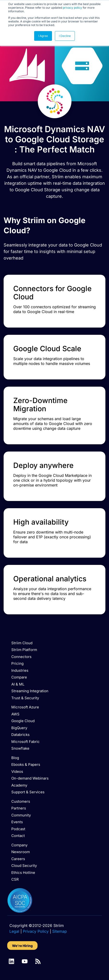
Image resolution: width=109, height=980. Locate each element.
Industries (20, 670)
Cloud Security (24, 866)
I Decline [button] (65, 36)
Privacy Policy (36, 931)
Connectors (21, 657)
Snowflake (20, 748)
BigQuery (19, 728)
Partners (19, 808)
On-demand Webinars (30, 778)
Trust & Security (25, 698)
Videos (17, 771)
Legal (14, 931)
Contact (18, 836)
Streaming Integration (30, 691)
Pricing (17, 663)
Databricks (20, 735)
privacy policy (72, 8)
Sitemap (60, 931)
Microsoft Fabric (26, 742)
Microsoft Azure (25, 707)
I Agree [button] (43, 36)
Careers (18, 859)
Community (21, 815)
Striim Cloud (22, 643)
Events (17, 822)
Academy (19, 785)
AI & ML (18, 684)
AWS (15, 714)
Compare (19, 677)
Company (19, 845)
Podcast (18, 829)
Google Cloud (23, 721)
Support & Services (28, 792)
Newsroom (21, 852)
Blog (15, 758)
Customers (21, 801)
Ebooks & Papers (26, 764)
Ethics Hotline (23, 873)
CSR (15, 879)
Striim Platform (24, 650)
